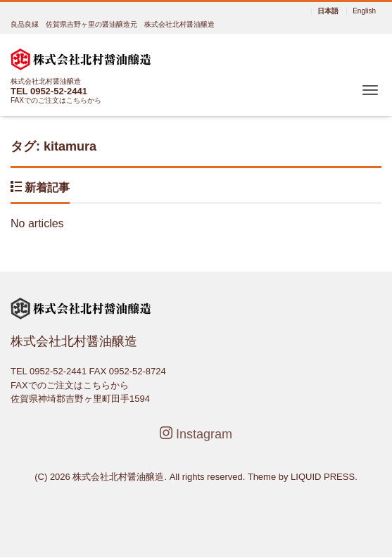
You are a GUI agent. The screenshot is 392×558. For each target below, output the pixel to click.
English (364, 11)
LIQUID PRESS (323, 477)
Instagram (196, 434)
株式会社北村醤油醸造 (118, 477)
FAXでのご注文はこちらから (56, 100)
